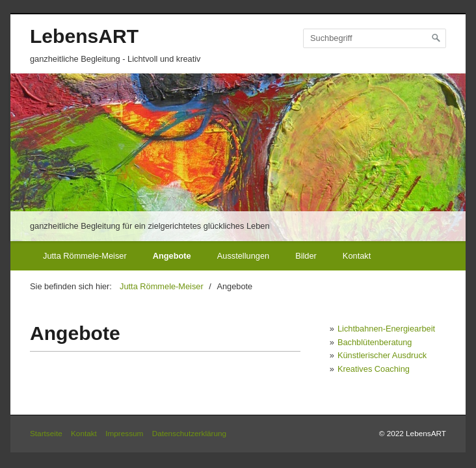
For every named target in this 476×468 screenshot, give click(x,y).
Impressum (124, 433)
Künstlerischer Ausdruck (382, 355)
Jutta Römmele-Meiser (85, 256)
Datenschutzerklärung (189, 433)
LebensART (84, 36)
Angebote (172, 256)
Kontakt (357, 256)
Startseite (46, 433)
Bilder (306, 256)
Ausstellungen (243, 256)
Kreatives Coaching (374, 369)
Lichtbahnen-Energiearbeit (386, 329)
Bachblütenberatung (375, 342)
